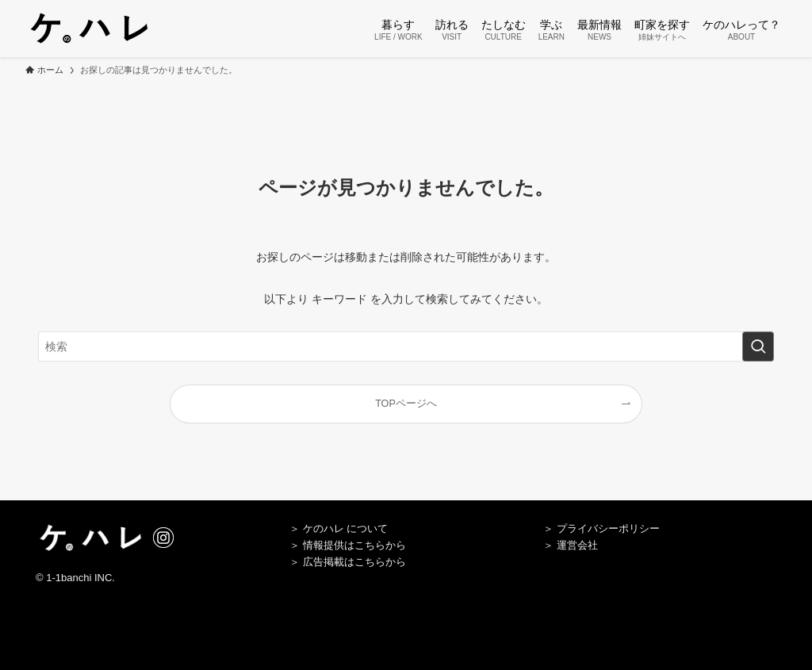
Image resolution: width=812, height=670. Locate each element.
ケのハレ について (346, 528)
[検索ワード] (406, 346)
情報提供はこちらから (354, 545)
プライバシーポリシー (608, 528)
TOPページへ (406, 404)
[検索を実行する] (758, 346)
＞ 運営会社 (571, 545)
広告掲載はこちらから (354, 562)
